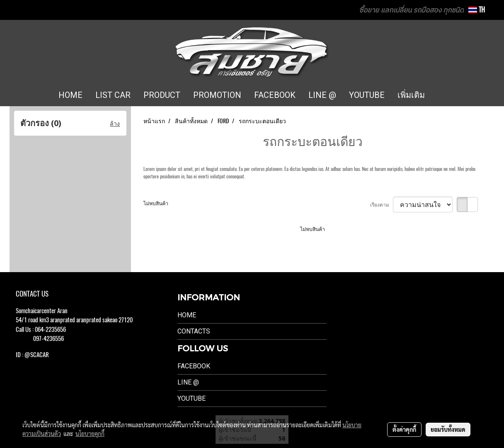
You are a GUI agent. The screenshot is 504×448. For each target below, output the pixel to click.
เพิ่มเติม (411, 95)
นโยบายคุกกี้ (90, 433)
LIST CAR (113, 95)
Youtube (191, 398)
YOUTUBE (367, 95)
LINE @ (322, 95)
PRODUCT (162, 95)
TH (477, 10)
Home (187, 315)
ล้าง (115, 123)
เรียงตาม (382, 205)
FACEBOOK (275, 95)
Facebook (194, 366)
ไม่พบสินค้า (156, 203)
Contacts (194, 331)
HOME (70, 95)
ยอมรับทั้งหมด (448, 429)
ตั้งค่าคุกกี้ (404, 429)
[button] (443, 95)
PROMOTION (217, 95)
